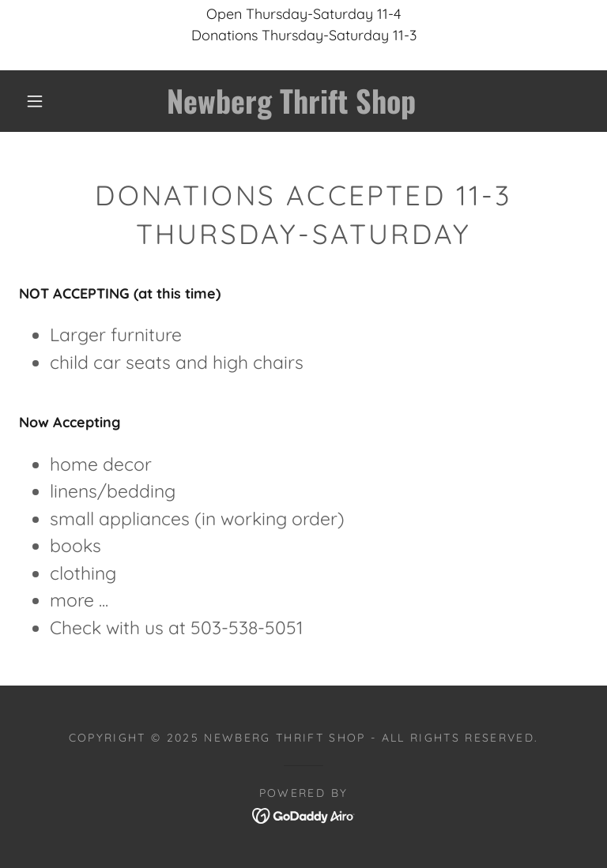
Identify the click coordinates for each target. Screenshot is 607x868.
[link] (291, 109)
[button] (35, 101)
